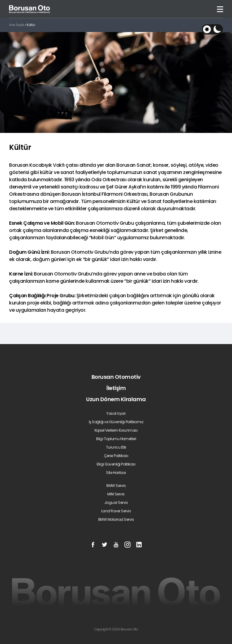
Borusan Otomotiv (116, 377)
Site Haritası (116, 473)
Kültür (31, 25)
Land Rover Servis (116, 511)
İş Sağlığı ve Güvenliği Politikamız (116, 422)
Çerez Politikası (116, 456)
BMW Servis (116, 486)
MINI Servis (116, 494)
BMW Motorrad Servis (116, 519)
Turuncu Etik (116, 447)
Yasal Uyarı (116, 413)
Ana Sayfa (17, 25)
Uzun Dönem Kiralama (116, 399)
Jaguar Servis (116, 502)
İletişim (116, 388)
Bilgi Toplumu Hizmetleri (116, 439)
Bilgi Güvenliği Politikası (116, 464)
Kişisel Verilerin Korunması (116, 430)
